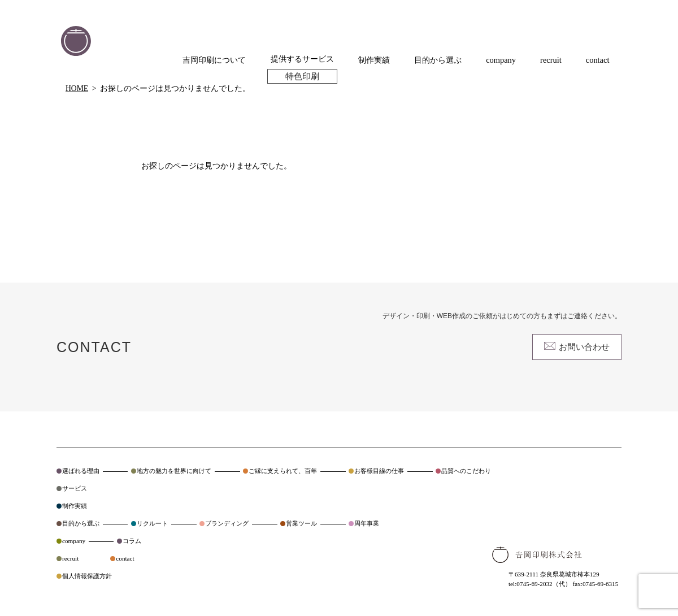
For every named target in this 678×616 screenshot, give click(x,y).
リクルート (152, 523)
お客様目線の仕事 (379, 471)
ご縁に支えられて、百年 (283, 471)
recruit (70, 558)
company (74, 541)
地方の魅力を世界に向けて (174, 471)
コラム (132, 541)
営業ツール (301, 523)
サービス (75, 488)
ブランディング (227, 523)
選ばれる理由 (81, 471)
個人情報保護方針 (87, 576)
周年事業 (367, 523)
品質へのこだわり (466, 471)
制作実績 (75, 506)
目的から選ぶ (81, 523)
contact (125, 558)
